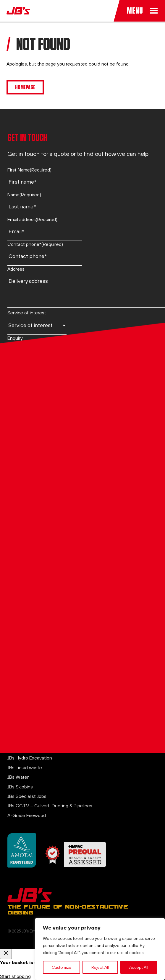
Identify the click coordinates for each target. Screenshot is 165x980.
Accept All (139, 967)
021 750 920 (20, 542)
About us (17, 679)
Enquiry (15, 338)
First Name (29, 170)
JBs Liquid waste (25, 767)
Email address (32, 219)
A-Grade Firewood (27, 815)
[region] (100, 949)
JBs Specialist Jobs (27, 796)
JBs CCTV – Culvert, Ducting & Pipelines (50, 806)
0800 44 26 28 (23, 561)
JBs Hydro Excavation (30, 758)
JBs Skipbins (20, 787)
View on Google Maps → (33, 632)
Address (16, 269)
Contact (16, 688)
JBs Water (18, 777)
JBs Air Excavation (26, 748)
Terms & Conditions (28, 707)
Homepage (25, 87)
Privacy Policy (22, 698)
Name (24, 195)
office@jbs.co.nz (24, 600)
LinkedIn (16, 644)
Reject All (100, 967)
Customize (62, 967)
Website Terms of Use (31, 717)
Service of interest (27, 313)
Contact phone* (35, 244)
